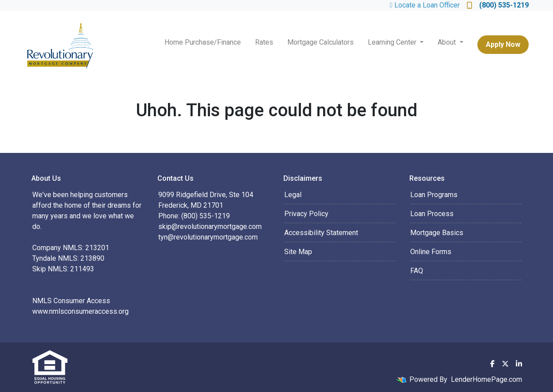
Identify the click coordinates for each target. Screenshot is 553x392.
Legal (293, 195)
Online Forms (431, 252)
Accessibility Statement (321, 233)
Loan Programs (434, 195)
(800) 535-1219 (498, 5)
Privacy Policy (306, 214)
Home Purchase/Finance (203, 42)
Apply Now (503, 44)
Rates (264, 42)
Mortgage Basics (437, 233)
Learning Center (393, 42)
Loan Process (432, 214)
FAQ (417, 271)
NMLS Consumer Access (71, 301)
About (448, 42)
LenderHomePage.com (486, 379)
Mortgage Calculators (320, 42)
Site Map (298, 252)
